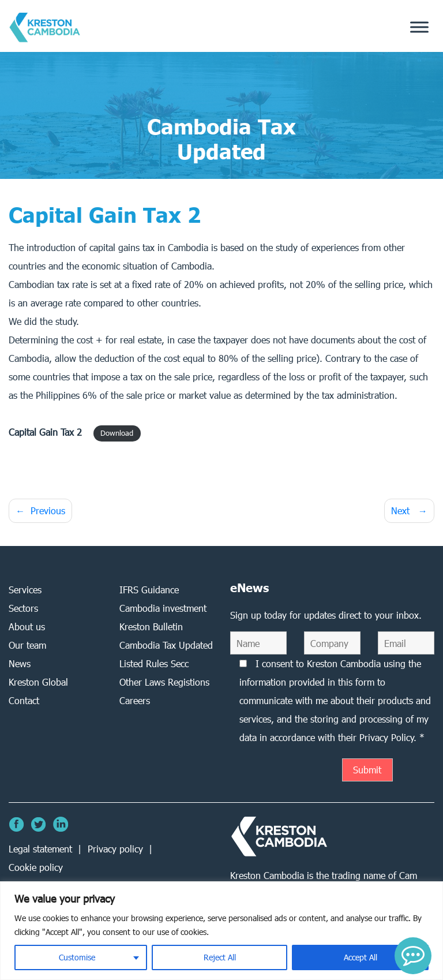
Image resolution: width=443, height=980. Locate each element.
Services (25, 590)
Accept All (361, 957)
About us (27, 626)
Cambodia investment (163, 608)
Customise (77, 957)
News (20, 663)
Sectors (23, 608)
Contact (24, 700)
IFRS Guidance (149, 590)
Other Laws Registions (164, 682)
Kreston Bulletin (151, 626)
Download (117, 433)
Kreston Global (38, 682)
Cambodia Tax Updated (166, 645)
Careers (135, 700)
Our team (27, 645)
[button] (413, 956)
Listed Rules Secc (154, 663)
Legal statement (40, 849)
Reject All (220, 957)
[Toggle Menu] (419, 27)
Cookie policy (36, 867)
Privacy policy (115, 849)
